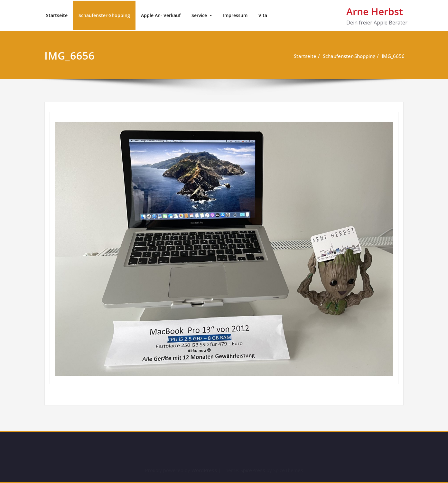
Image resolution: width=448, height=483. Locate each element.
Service (200, 15)
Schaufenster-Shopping (104, 15)
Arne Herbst (375, 11)
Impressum (235, 15)
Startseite (57, 15)
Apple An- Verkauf (161, 15)
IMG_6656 (394, 56)
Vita (263, 15)
